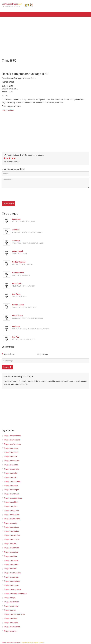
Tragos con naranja (10, 494)
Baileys (5, 110)
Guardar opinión (8, 204)
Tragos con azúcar (10, 552)
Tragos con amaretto (11, 519)
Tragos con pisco (9, 506)
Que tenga (44, 354)
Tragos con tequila (10, 606)
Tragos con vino (9, 544)
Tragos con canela (10, 577)
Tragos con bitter (9, 556)
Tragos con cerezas (10, 461)
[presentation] (20, 195)
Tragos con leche (10, 473)
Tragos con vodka (10, 623)
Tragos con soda (9, 523)
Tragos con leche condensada (14, 594)
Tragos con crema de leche (13, 614)
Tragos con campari (10, 490)
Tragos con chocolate (11, 481)
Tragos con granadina (11, 573)
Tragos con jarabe (10, 465)
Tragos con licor (9, 569)
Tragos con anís (9, 631)
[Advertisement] (45, 36)
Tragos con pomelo (10, 511)
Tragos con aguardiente (12, 498)
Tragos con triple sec (11, 627)
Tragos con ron (9, 610)
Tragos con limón (10, 619)
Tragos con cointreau (11, 581)
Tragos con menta (10, 560)
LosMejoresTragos (17, 5)
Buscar (7, 367)
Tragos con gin (9, 598)
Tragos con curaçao (10, 540)
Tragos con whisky (10, 502)
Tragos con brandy (10, 452)
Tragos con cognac (10, 585)
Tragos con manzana (11, 440)
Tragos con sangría (10, 469)
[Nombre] (45, 174)
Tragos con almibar (10, 602)
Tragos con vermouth (11, 535)
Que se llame (9, 354)
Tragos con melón (10, 486)
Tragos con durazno (11, 515)
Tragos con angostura (11, 589)
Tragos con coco (9, 457)
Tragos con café (9, 477)
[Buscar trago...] (45, 361)
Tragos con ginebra (10, 531)
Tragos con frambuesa (12, 444)
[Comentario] (45, 183)
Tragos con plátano (10, 527)
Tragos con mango (10, 448)
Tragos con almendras (11, 436)
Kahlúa (11, 110)
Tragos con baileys (10, 565)
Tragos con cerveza (10, 548)
